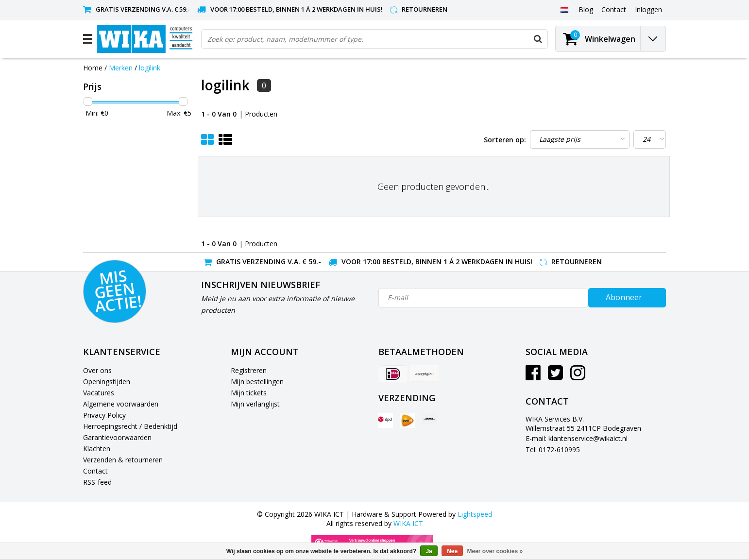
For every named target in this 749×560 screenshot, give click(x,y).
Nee (452, 551)
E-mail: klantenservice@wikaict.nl (577, 438)
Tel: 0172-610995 (553, 450)
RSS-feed (97, 482)
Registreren (249, 370)
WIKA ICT (408, 523)
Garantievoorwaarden (117, 437)
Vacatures (99, 393)
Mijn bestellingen (257, 382)
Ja (429, 551)
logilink (150, 68)
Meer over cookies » (495, 551)
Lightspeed (475, 514)
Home (93, 68)
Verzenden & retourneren (123, 460)
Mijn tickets (249, 393)
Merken (121, 68)
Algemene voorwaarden (121, 404)
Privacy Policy (104, 415)
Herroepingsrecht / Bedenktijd (130, 426)
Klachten (97, 449)
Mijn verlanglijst (255, 404)
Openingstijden (107, 382)
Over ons (97, 370)
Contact (95, 471)
